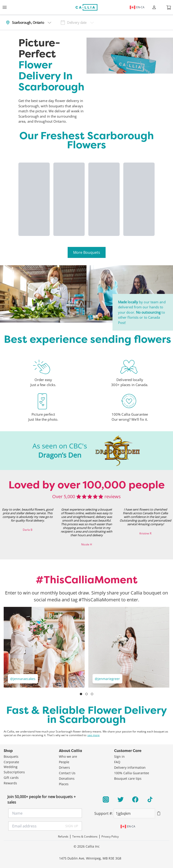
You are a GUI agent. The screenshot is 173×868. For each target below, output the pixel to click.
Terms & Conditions (85, 837)
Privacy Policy (110, 837)
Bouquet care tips (128, 778)
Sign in (119, 756)
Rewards (10, 783)
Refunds (63, 837)
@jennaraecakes (23, 679)
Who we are (68, 756)
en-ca (137, 7)
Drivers (64, 767)
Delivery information (130, 767)
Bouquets (11, 756)
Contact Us (67, 773)
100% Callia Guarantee (132, 773)
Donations (67, 778)
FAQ (117, 762)
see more (94, 735)
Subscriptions (14, 772)
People (64, 762)
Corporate (11, 762)
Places (64, 784)
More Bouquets (87, 252)
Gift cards (11, 778)
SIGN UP (72, 826)
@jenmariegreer (107, 679)
